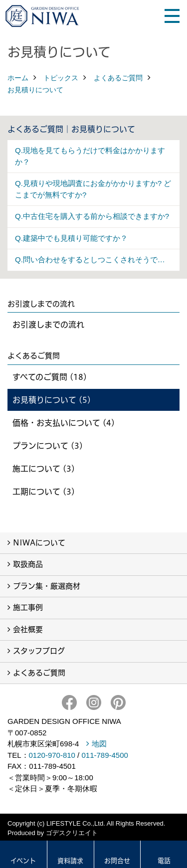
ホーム (18, 78)
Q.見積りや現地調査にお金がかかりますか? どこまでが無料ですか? (93, 189)
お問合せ (117, 861)
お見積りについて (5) (52, 400)
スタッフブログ (39, 651)
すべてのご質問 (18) (50, 377)
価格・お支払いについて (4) (64, 423)
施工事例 (28, 608)
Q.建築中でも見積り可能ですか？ (71, 238)
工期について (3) (44, 492)
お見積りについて (35, 90)
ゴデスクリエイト (72, 833)
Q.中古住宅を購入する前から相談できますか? (92, 216)
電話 (164, 861)
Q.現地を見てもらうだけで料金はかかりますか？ (90, 156)
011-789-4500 (104, 755)
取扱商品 (28, 564)
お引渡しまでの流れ (48, 325)
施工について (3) (44, 469)
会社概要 (28, 629)
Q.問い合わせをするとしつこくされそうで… (90, 260)
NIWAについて (39, 543)
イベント (23, 861)
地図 (99, 744)
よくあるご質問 (118, 78)
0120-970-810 (52, 755)
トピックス (61, 78)
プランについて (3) (48, 446)
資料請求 (70, 861)
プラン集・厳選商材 (47, 586)
